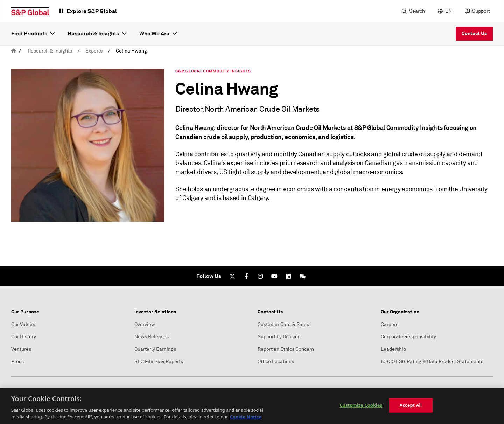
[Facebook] (246, 276)
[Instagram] (260, 276)
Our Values (23, 324)
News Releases (152, 337)
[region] (252, 406)
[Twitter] (232, 276)
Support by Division (279, 337)
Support (481, 11)
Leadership (393, 349)
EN (449, 11)
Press (17, 362)
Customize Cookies (361, 405)
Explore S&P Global (92, 11)
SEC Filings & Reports (159, 362)
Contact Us (474, 33)
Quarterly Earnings (155, 349)
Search (417, 11)
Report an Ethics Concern (286, 349)
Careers (390, 324)
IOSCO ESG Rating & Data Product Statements (432, 362)
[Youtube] (274, 276)
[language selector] (444, 11)
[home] (14, 51)
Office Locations (276, 362)
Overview (145, 324)
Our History (24, 337)
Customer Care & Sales (283, 324)
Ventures (21, 349)
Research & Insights (50, 51)
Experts (94, 51)
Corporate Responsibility (408, 337)
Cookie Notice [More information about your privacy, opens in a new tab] (246, 417)
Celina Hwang (131, 51)
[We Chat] (302, 276)
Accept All (411, 405)
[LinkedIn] (288, 276)
